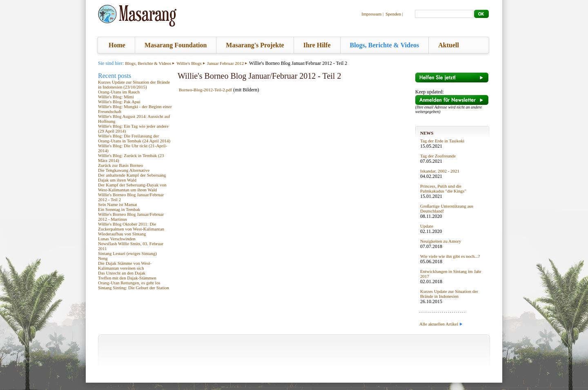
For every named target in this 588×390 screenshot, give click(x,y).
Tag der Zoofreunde (438, 156)
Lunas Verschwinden (117, 239)
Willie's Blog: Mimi (116, 97)
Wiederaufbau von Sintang (122, 234)
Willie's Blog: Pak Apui (119, 102)
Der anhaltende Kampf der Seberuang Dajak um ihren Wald (132, 177)
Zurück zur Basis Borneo (120, 165)
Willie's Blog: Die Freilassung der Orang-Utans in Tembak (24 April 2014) (134, 138)
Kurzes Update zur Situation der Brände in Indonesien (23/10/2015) (134, 84)
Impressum (371, 14)
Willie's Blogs (189, 63)
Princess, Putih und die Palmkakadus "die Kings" (443, 188)
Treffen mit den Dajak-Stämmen (127, 278)
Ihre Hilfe (317, 45)
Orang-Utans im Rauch (119, 92)
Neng (103, 258)
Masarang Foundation (176, 45)
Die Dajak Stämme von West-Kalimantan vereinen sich (125, 266)
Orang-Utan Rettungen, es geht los (129, 283)
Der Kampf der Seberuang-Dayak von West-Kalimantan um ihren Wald (132, 187)
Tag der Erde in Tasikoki (442, 141)
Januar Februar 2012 (225, 63)
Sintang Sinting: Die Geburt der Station (134, 288)
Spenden (393, 14)
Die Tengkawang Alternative (124, 170)
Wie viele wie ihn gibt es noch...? (450, 256)
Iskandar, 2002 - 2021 (440, 171)
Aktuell (449, 45)
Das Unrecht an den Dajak (122, 273)
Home (117, 45)
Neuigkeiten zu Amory (441, 241)
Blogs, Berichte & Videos (385, 45)
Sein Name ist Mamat (118, 204)
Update (427, 226)
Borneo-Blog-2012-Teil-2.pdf (205, 90)
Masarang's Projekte (255, 45)
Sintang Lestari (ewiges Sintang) (127, 253)
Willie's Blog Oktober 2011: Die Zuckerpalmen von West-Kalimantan (131, 226)
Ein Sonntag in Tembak (119, 209)
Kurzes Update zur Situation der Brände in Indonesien (449, 294)
